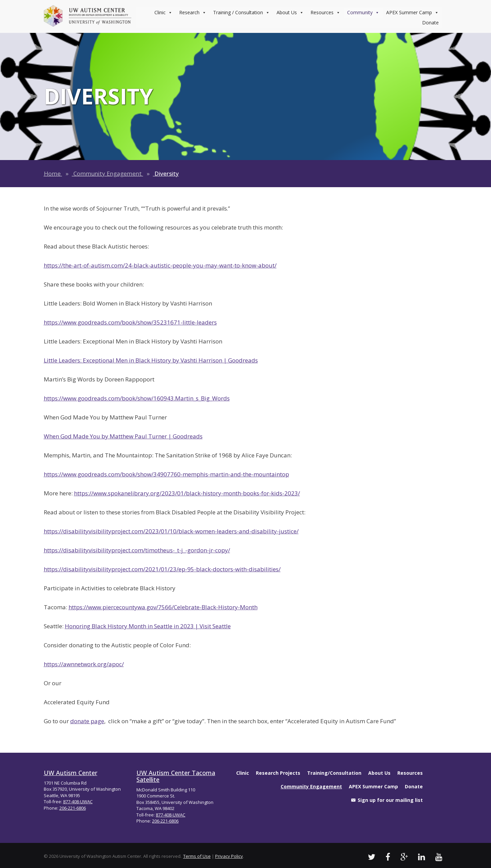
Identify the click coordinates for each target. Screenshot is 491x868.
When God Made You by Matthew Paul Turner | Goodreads (123, 436)
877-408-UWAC (78, 802)
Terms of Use (197, 856)
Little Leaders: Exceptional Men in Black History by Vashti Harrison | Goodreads (151, 360)
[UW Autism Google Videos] (404, 857)
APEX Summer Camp (412, 13)
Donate (430, 23)
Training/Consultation (334, 773)
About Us (290, 13)
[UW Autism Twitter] (372, 857)
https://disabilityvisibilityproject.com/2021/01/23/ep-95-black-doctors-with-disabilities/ (162, 569)
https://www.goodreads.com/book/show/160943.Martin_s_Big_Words (137, 398)
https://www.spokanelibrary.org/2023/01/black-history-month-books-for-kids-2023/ (187, 493)
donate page (87, 721)
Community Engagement (108, 173)
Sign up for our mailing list (390, 800)
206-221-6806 (73, 808)
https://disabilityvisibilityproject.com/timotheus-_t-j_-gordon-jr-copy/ (137, 550)
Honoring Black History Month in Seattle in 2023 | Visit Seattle (148, 626)
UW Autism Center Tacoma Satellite (176, 776)
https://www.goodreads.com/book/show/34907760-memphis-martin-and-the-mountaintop (166, 474)
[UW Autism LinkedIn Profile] (422, 857)
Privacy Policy (229, 856)
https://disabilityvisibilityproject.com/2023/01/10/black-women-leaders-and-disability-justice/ (171, 531)
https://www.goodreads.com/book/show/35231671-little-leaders (130, 322)
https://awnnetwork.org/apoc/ (84, 664)
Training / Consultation (241, 13)
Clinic (163, 13)
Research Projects (278, 773)
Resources (325, 13)
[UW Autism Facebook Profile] (388, 857)
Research (193, 13)
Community (363, 13)
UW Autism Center (71, 773)
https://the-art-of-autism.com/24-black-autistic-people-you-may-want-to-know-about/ (160, 265)
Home (52, 173)
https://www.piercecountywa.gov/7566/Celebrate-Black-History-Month (163, 607)
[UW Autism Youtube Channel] (439, 857)
